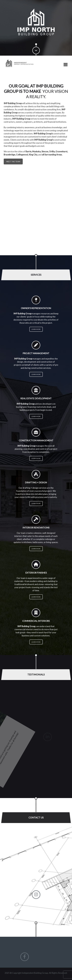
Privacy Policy (36, 976)
